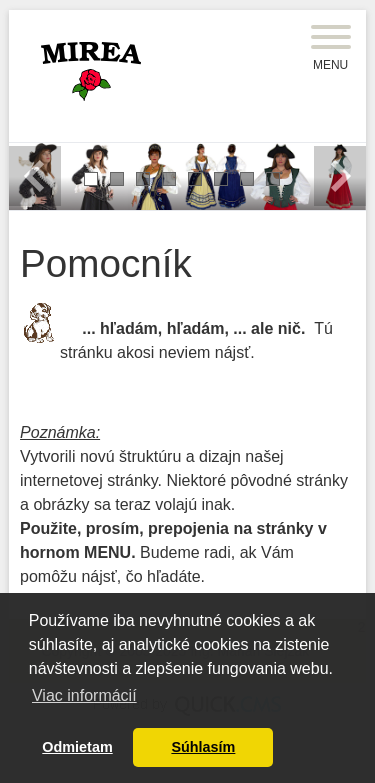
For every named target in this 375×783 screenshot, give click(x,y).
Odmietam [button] (77, 747)
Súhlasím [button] (203, 747)
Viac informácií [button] (84, 695)
